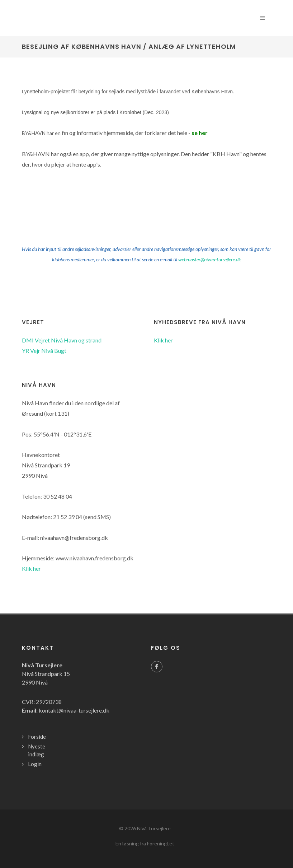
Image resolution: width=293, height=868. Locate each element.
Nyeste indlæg (37, 750)
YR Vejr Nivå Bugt (44, 351)
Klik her (163, 340)
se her (200, 133)
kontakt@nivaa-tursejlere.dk (74, 710)
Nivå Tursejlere (154, 828)
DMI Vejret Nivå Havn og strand (62, 340)
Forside (37, 737)
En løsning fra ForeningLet (145, 843)
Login (35, 764)
